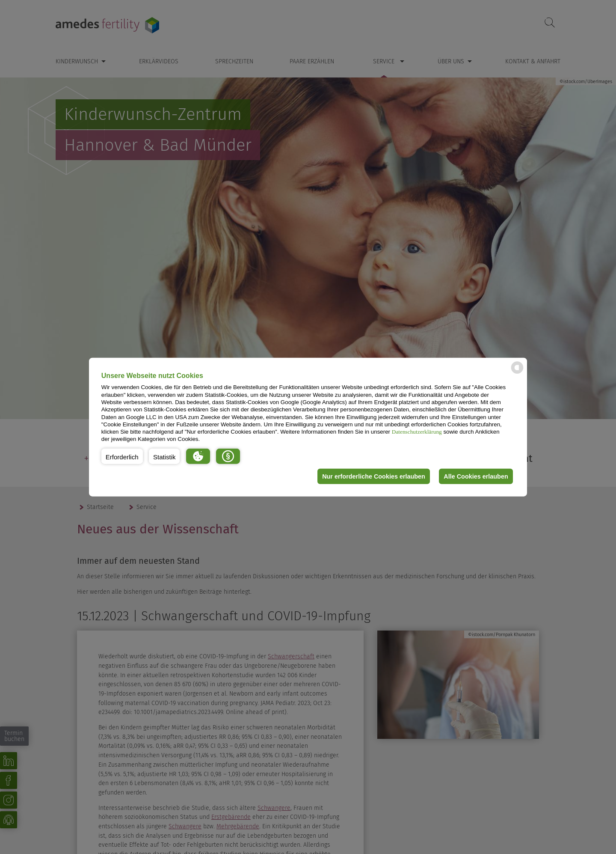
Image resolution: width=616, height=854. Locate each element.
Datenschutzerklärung (417, 432)
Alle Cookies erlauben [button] (476, 476)
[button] (122, 456)
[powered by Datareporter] (517, 373)
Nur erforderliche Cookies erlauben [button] (374, 476)
